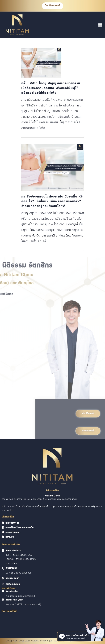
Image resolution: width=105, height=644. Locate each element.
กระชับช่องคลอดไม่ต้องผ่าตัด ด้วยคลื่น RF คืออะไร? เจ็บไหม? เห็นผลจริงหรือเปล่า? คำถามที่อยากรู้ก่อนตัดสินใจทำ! (52, 201)
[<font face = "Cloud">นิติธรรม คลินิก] (3, 578)
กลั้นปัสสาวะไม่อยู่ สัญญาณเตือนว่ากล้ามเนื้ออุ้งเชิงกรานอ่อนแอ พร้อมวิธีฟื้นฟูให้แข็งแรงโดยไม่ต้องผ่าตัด (51, 88)
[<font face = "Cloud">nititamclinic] (3, 584)
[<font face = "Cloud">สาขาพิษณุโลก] (3, 591)
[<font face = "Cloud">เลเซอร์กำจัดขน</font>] (3, 532)
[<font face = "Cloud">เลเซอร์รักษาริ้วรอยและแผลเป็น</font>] (3, 527)
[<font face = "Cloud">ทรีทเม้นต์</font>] (3, 537)
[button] (100, 25)
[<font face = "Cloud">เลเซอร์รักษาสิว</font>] (3, 523)
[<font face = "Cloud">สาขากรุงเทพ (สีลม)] (3, 600)
